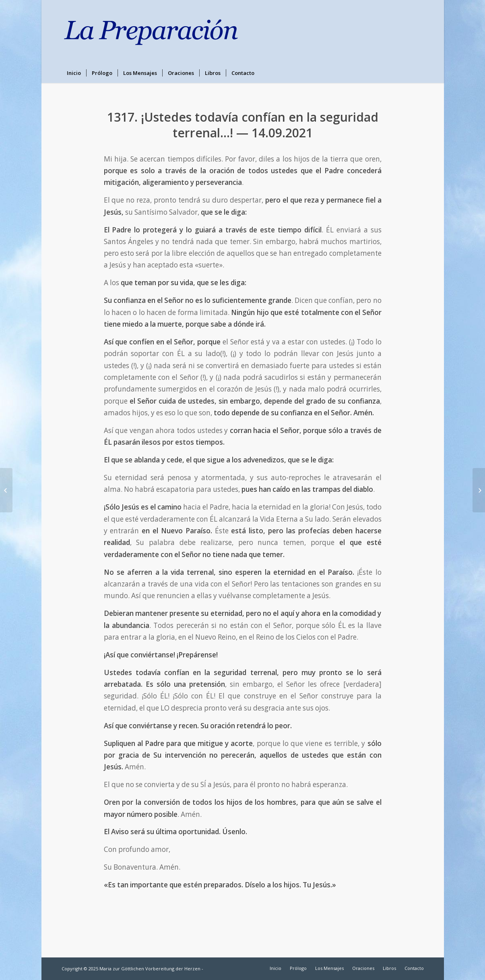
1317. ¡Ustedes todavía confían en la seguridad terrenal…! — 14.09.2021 (243, 125)
